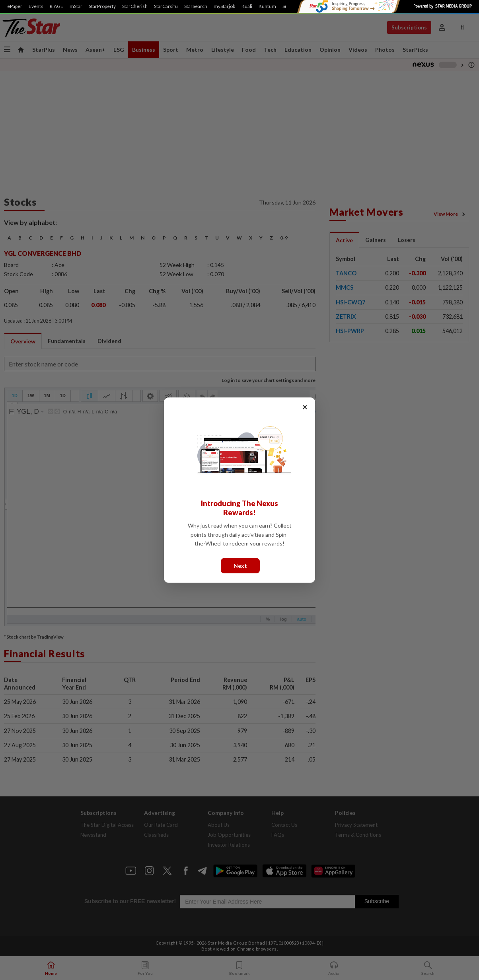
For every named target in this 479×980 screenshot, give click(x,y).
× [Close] (305, 406)
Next (240, 565)
